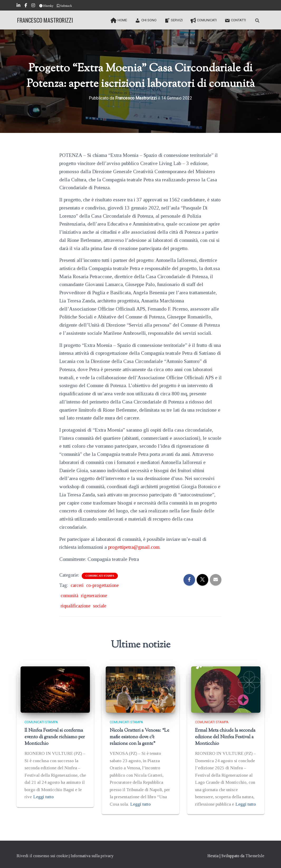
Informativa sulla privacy (92, 856)
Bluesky (46, 6)
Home (119, 21)
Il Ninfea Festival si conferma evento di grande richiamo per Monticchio (55, 737)
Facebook (26, 6)
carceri (77, 585)
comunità (69, 596)
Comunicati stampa (100, 576)
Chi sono (146, 21)
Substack (64, 6)
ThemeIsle (255, 856)
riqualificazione (76, 606)
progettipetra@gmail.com (134, 547)
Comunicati (204, 21)
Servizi (174, 21)
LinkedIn (19, 6)
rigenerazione (94, 596)
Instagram (34, 6)
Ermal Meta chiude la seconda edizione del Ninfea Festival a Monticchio (225, 737)
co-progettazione (102, 585)
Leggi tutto (43, 797)
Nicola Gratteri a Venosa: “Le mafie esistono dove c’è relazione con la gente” (139, 737)
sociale (100, 606)
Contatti (235, 21)
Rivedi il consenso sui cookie (42, 856)
